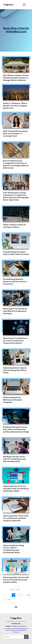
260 (29, 595)
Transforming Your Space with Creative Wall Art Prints (16, 253)
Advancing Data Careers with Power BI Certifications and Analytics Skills (16, 580)
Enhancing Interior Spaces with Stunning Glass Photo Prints (15, 370)
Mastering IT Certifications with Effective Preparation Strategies (15, 311)
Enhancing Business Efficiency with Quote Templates (13, 400)
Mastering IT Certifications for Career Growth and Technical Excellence (15, 341)
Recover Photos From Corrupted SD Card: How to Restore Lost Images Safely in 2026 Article (16, 164)
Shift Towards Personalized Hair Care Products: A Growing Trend (15, 133)
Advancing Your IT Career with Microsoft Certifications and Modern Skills (16, 488)
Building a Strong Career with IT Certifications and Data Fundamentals (14, 459)
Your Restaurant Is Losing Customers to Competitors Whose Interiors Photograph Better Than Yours (16, 196)
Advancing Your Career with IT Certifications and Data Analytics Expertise (16, 518)
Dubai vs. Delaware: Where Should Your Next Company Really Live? (15, 106)
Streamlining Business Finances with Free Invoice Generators (15, 281)
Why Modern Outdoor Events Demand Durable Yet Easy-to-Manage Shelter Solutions (16, 78)
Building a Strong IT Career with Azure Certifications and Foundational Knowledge (16, 429)
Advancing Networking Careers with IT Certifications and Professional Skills (13, 549)
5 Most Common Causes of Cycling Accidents (14, 226)
